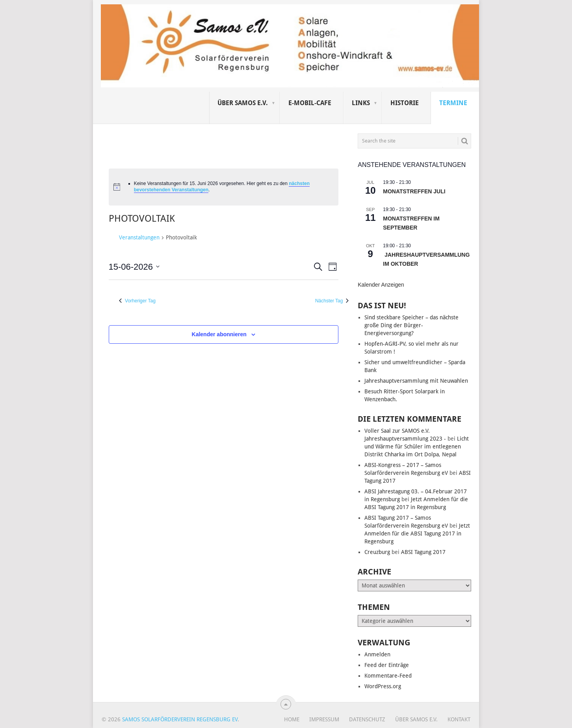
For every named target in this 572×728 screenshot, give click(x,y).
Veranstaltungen (139, 237)
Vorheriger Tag (137, 301)
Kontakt (459, 719)
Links (361, 103)
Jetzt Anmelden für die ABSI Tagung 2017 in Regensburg (417, 533)
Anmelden (377, 654)
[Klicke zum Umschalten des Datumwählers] (134, 267)
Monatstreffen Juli (414, 191)
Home (292, 719)
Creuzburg (377, 552)
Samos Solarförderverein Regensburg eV (180, 719)
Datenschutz (367, 719)
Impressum (324, 719)
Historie (405, 103)
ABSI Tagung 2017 (423, 552)
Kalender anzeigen (381, 285)
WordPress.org (383, 686)
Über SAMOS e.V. (243, 103)
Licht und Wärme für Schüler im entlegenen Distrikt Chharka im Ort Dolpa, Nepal (417, 446)
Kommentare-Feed (388, 676)
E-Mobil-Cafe (310, 103)
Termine (453, 103)
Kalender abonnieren (219, 334)
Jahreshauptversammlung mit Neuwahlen (416, 381)
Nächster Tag (332, 301)
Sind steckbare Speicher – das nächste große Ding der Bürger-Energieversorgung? (411, 325)
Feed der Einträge (387, 665)
